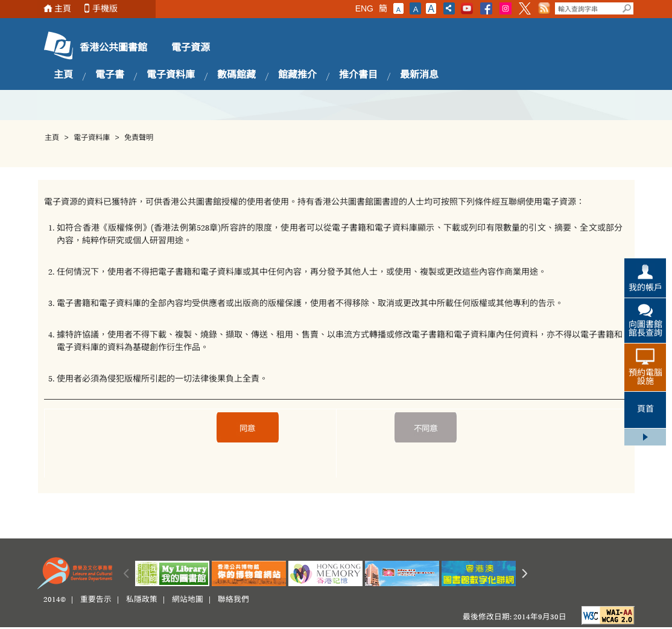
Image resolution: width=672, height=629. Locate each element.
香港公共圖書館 (113, 48)
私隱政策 (142, 600)
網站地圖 (188, 600)
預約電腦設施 (645, 378)
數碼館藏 (236, 75)
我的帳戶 (645, 289)
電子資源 (191, 48)
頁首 (645, 410)
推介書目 (358, 75)
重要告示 (96, 600)
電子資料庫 (171, 75)
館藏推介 (297, 75)
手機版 (105, 9)
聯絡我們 (233, 600)
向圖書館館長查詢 (645, 330)
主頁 (63, 9)
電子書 (110, 75)
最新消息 (419, 75)
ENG (364, 8)
